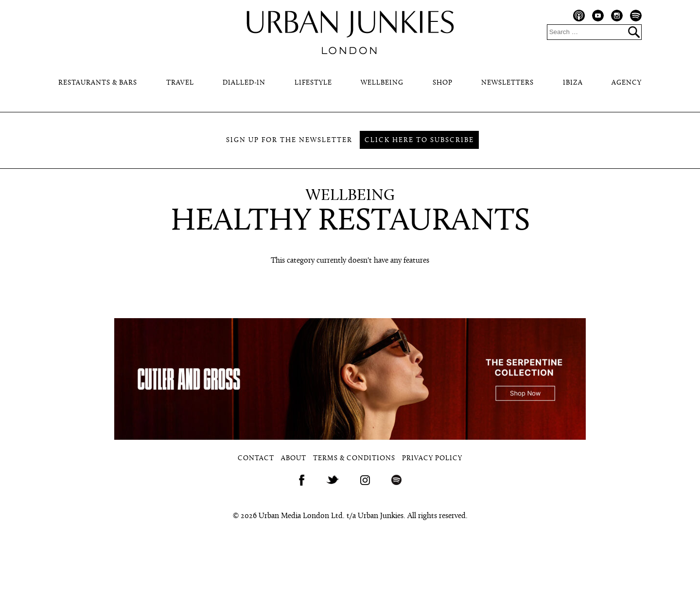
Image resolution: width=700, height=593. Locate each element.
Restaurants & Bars (98, 83)
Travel (180, 83)
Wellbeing (382, 83)
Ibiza (573, 83)
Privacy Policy (432, 458)
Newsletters (507, 83)
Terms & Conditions (354, 458)
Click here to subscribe (419, 140)
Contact (256, 458)
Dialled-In (244, 83)
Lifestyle (313, 83)
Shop (443, 83)
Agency (627, 83)
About (294, 458)
